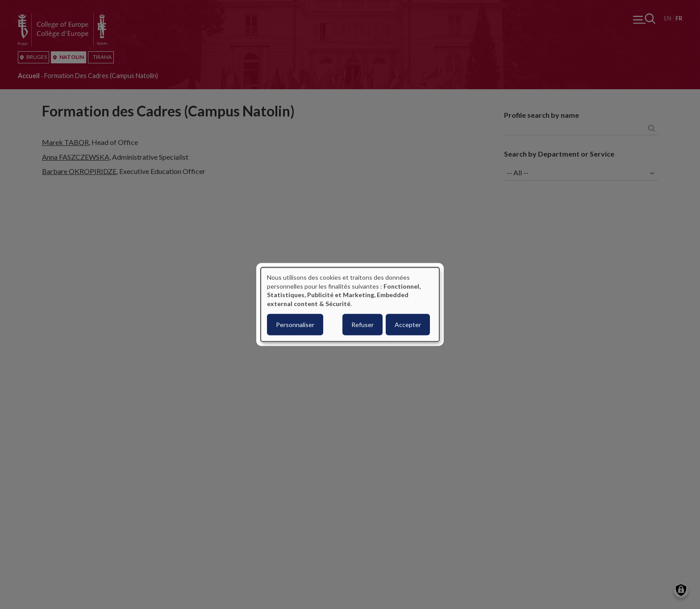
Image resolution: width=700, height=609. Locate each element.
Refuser (362, 325)
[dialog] (350, 304)
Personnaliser (295, 325)
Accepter (408, 325)
